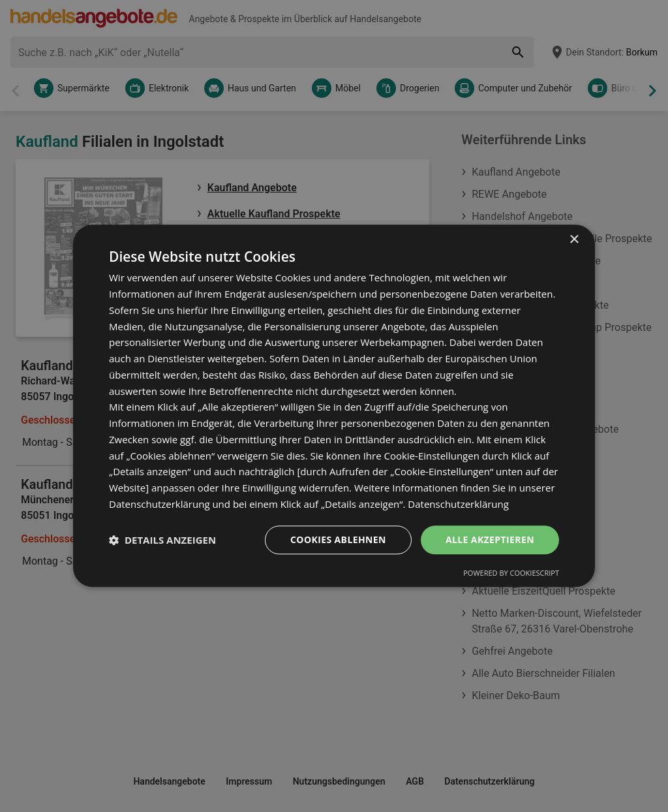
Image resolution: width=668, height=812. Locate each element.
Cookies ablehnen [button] (338, 539)
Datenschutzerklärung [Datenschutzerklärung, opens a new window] (458, 504)
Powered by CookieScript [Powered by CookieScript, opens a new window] (511, 573)
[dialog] (334, 406)
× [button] (574, 240)
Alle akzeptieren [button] (490, 539)
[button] (162, 540)
